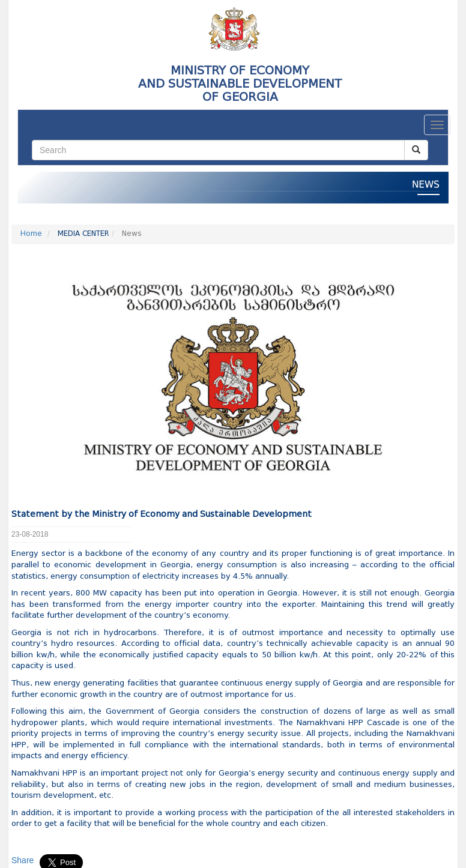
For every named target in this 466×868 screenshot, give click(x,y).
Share (23, 860)
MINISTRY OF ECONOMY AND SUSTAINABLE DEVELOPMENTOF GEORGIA (240, 83)
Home (31, 234)
